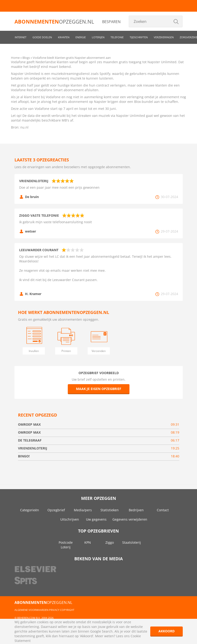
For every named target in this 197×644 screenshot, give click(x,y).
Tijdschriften (139, 37)
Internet (21, 37)
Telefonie (117, 37)
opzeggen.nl (54, 21)
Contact (163, 510)
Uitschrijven (70, 519)
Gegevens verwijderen (130, 519)
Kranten (64, 37)
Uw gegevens (96, 519)
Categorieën (30, 510)
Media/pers (83, 510)
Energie (81, 37)
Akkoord (167, 631)
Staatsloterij (132, 542)
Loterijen (98, 37)
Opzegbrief (56, 510)
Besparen (111, 22)
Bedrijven (136, 510)
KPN (88, 542)
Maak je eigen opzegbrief (99, 389)
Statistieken (110, 510)
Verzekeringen (164, 37)
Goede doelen (42, 37)
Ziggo (110, 542)
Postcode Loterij (66, 545)
